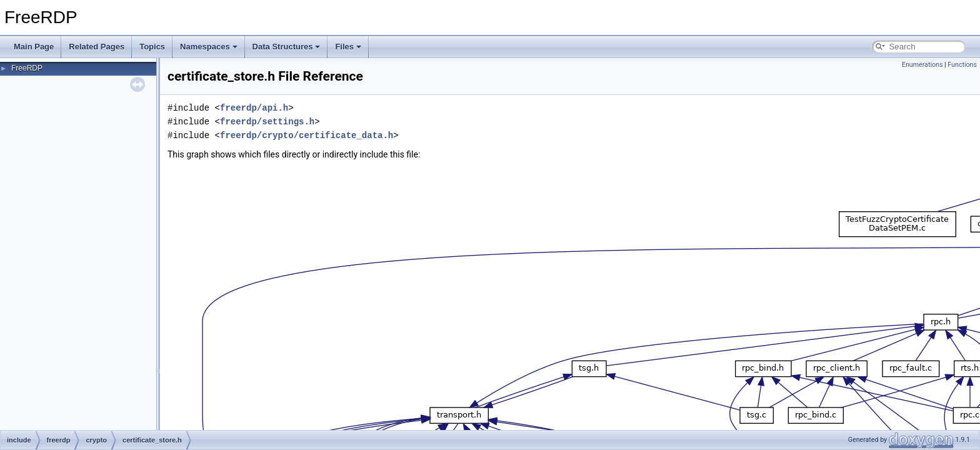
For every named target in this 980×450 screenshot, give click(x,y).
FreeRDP (27, 68)
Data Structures (287, 47)
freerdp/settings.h (267, 122)
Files (348, 47)
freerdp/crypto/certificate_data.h (307, 135)
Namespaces (209, 47)
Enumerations (922, 65)
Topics (152, 47)
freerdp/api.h (254, 108)
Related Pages (97, 47)
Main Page (34, 47)
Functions (962, 65)
